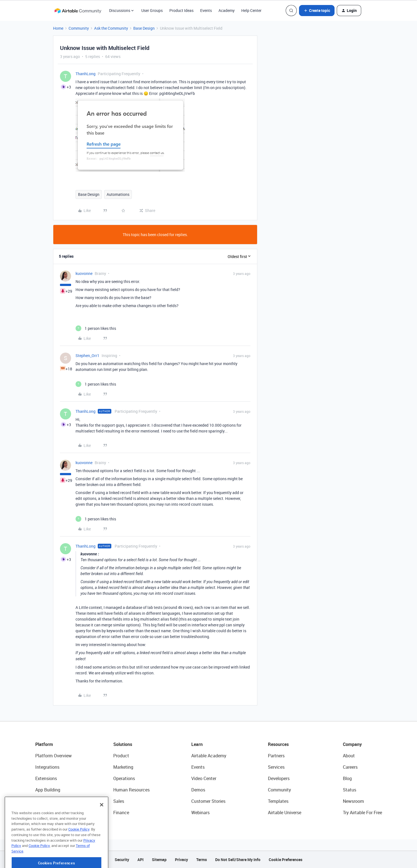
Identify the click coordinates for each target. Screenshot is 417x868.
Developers (279, 778)
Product (121, 756)
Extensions (46, 778)
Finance (121, 813)
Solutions (123, 744)
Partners (276, 756)
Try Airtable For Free (362, 813)
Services (276, 767)
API (140, 860)
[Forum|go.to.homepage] (78, 11)
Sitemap (159, 860)
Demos (198, 790)
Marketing (123, 767)
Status (350, 790)
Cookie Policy (79, 848)
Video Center (204, 778)
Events (206, 10)
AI (37, 801)
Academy (227, 10)
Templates (278, 801)
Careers (350, 767)
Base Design (144, 28)
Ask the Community (111, 28)
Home (58, 28)
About (349, 756)
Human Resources (131, 790)
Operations (124, 778)
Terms (202, 860)
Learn (197, 744)
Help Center (251, 10)
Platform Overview (53, 756)
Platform (44, 744)
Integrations (47, 767)
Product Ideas (181, 10)
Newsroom (353, 801)
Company (352, 744)
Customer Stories (208, 801)
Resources (278, 744)
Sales (119, 801)
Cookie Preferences (286, 860)
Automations (118, 194)
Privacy (181, 860)
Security (122, 860)
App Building (48, 790)
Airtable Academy (209, 756)
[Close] (102, 824)
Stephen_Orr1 (87, 355)
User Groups (152, 10)
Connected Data (51, 813)
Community (79, 28)
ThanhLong (86, 74)
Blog (347, 778)
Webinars (200, 813)
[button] (317, 11)
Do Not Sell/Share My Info (238, 860)
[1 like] (96, 328)
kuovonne (84, 273)
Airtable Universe (285, 813)
